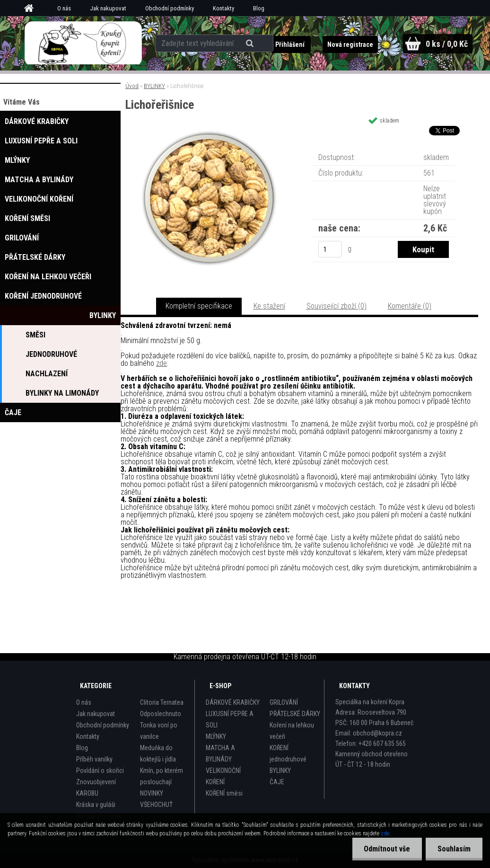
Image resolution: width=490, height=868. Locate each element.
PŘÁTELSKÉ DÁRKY (295, 714)
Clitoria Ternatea (162, 702)
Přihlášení (290, 44)
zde (162, 363)
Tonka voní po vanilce (159, 731)
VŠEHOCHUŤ (156, 805)
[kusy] (330, 249)
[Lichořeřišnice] (209, 133)
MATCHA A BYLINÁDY (220, 753)
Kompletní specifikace (199, 306)
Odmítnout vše (387, 849)
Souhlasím (454, 849)
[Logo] (83, 43)
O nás (64, 8)
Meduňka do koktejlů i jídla (158, 753)
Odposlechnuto (161, 714)
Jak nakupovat (108, 8)
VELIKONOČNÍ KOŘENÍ (223, 776)
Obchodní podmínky (170, 8)
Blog (259, 8)
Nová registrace (350, 44)
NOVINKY (152, 793)
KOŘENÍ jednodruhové (288, 753)
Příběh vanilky (94, 759)
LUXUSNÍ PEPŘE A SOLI (230, 719)
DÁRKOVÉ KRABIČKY (233, 702)
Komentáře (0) (410, 306)
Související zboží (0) (337, 306)
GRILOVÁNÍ (284, 702)
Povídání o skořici (100, 771)
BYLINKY (154, 86)
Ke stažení (269, 306)
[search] (251, 44)
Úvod (132, 86)
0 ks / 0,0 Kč (446, 44)
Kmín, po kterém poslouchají (162, 776)
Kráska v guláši (96, 805)
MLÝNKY (216, 736)
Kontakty (223, 8)
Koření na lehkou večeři (292, 731)
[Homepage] (32, 9)
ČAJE (277, 782)
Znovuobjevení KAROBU (96, 788)
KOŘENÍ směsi (224, 793)
